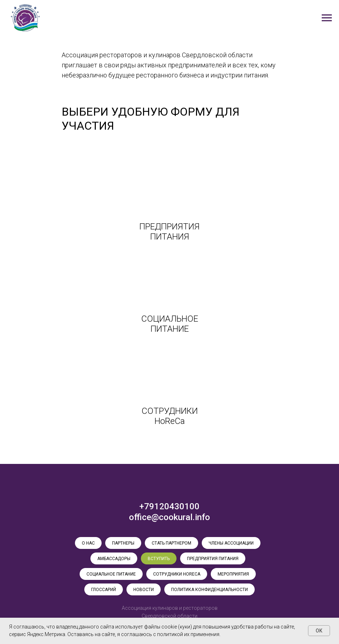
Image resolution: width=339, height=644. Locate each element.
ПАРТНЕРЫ (123, 543)
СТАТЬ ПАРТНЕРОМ (171, 543)
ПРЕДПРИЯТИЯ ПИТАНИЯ (213, 559)
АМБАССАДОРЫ (114, 559)
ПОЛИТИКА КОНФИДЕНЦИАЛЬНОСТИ (209, 590)
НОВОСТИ (144, 590)
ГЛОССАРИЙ (104, 590)
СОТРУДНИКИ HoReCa (177, 574)
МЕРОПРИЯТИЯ (233, 574)
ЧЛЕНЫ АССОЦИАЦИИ (231, 543)
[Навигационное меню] (327, 18)
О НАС (88, 543)
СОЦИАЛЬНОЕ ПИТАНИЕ (111, 574)
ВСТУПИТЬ (159, 559)
